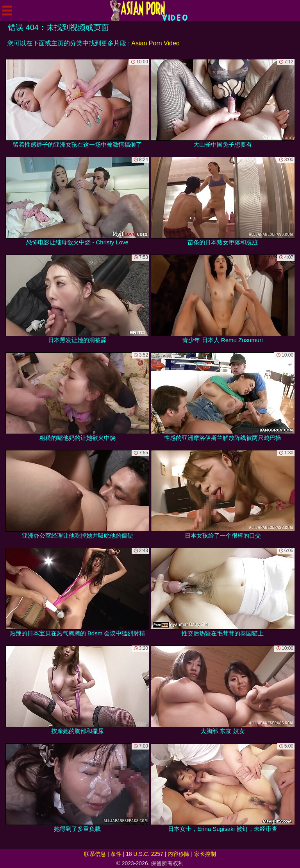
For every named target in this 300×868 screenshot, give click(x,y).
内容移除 (179, 854)
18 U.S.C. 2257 (145, 854)
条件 (116, 854)
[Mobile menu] (7, 11)
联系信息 (95, 854)
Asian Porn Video (155, 43)
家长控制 (205, 854)
